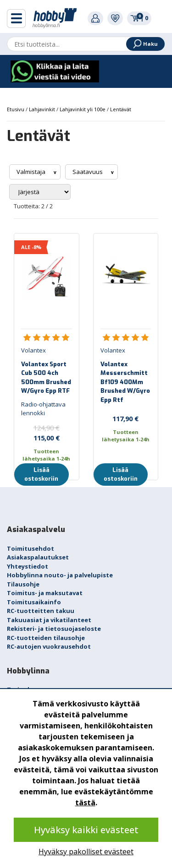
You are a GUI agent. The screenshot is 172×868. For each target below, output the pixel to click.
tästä (85, 803)
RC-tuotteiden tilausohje (46, 638)
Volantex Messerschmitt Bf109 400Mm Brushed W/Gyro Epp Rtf (125, 382)
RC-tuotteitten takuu (41, 611)
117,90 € (125, 418)
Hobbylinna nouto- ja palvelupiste (60, 575)
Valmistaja (32, 172)
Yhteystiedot (28, 566)
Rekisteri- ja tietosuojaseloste (54, 629)
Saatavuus (88, 172)
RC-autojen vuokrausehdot (49, 646)
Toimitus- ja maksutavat (45, 593)
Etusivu (16, 109)
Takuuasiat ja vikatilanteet (49, 620)
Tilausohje (23, 584)
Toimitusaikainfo (34, 602)
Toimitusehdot (31, 548)
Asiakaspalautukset (38, 557)
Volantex (33, 350)
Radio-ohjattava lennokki (43, 409)
